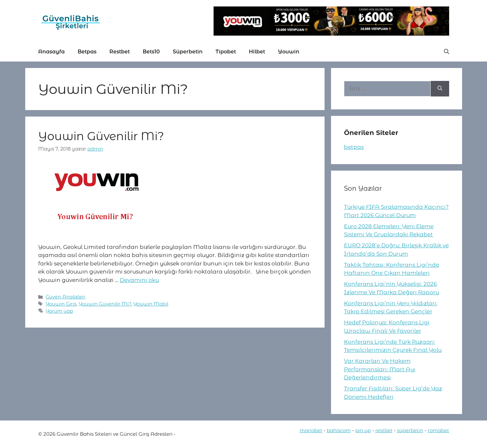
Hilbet (257, 52)
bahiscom (339, 430)
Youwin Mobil (151, 304)
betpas (354, 147)
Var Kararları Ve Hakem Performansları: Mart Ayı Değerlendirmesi (380, 369)
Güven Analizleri (66, 297)
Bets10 (151, 52)
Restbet (120, 52)
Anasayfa (51, 52)
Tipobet (226, 52)
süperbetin (410, 430)
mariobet (311, 430)
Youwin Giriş (61, 304)
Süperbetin (188, 52)
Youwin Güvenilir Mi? (101, 136)
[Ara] (440, 89)
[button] (447, 52)
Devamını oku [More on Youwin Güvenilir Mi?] (139, 280)
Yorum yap (59, 311)
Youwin (289, 52)
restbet (384, 430)
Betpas (87, 52)
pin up (363, 430)
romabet (438, 430)
